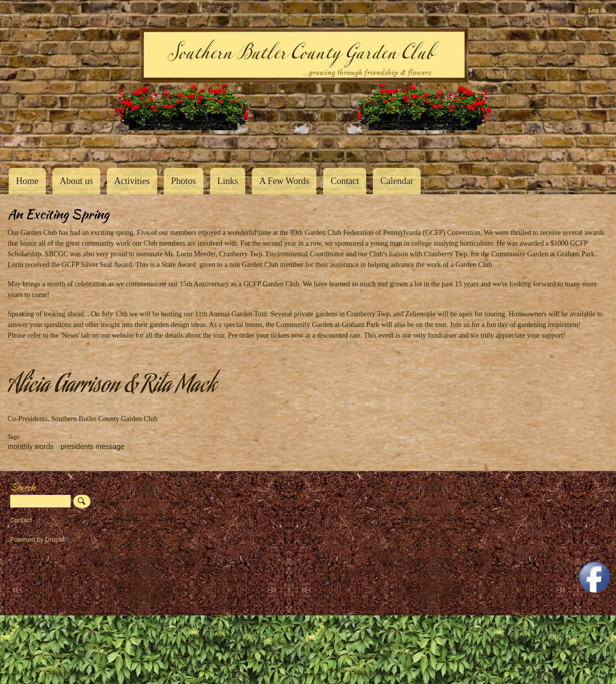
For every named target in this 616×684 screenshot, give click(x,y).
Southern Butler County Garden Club (25, 146)
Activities (132, 181)
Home (27, 181)
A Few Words (284, 181)
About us (76, 181)
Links (228, 181)
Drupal (59, 540)
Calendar (397, 181)
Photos (183, 181)
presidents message (92, 447)
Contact (345, 181)
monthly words (31, 447)
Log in (597, 10)
